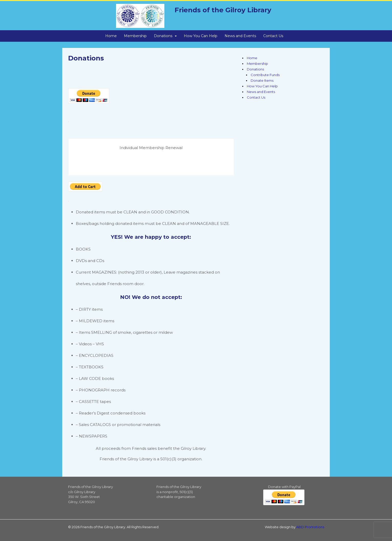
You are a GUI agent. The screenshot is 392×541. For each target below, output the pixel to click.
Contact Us (273, 36)
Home (111, 36)
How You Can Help (201, 36)
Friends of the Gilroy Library (223, 10)
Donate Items (262, 80)
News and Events (240, 36)
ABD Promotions (310, 527)
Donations (163, 36)
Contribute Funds (265, 75)
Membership (135, 36)
